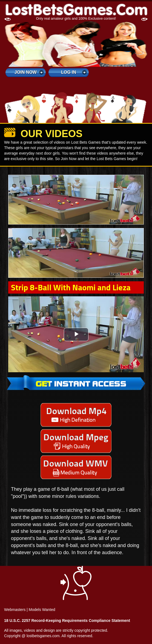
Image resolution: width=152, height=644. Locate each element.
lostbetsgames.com (43, 636)
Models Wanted (42, 610)
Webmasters (15, 610)
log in (69, 72)
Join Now (26, 72)
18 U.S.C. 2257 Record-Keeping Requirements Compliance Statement (67, 621)
